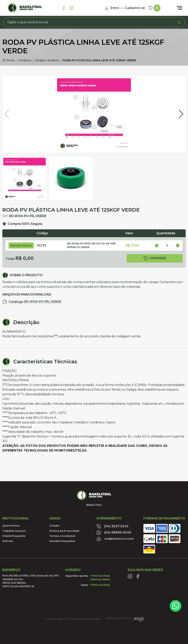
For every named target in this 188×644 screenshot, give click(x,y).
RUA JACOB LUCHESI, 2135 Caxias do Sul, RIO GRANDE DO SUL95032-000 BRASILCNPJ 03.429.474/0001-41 (31, 581)
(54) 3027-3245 (112, 526)
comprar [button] (154, 258)
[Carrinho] (154, 8)
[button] (181, 114)
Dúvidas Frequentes (62, 541)
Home (8, 60)
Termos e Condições (62, 536)
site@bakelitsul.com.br (115, 539)
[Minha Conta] (125, 8)
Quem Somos (11, 526)
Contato (54, 526)
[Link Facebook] (64, 8)
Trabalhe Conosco (14, 531)
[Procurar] (179, 22)
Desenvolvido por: (125, 620)
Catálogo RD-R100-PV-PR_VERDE (32, 302)
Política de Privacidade (64, 531)
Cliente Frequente (14, 536)
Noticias (8, 541)
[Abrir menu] (179, 8)
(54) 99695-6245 (114, 533)
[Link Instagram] (71, 8)
